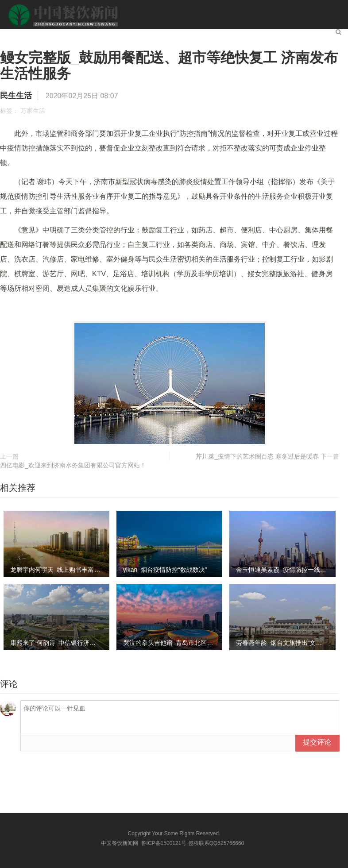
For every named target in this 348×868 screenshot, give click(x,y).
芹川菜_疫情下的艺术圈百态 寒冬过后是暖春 (257, 456)
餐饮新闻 (64, 34)
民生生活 (147, 34)
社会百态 (189, 34)
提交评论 (317, 742)
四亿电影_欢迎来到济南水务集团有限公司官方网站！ (73, 465)
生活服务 (230, 34)
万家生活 (33, 111)
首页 (29, 34)
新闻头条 (105, 34)
